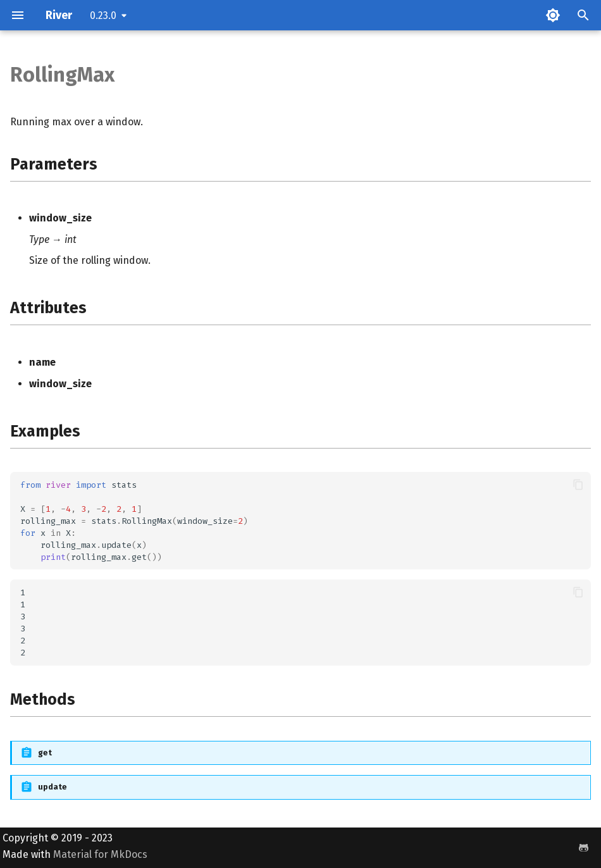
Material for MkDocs (100, 854)
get (45, 753)
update (53, 787)
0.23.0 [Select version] (103, 15)
